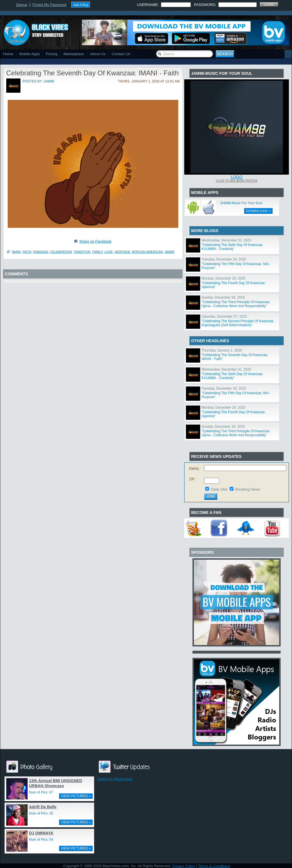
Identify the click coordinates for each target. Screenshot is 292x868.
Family (97, 252)
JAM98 (169, 252)
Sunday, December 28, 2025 (223, 297)
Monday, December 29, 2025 (223, 278)
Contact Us (121, 54)
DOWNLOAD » (258, 211)
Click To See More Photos (237, 181)
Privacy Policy (184, 866)
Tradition (82, 252)
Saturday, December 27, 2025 (224, 317)
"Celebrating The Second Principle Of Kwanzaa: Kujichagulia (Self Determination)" (238, 323)
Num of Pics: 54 (41, 840)
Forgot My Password (49, 5)
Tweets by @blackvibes (115, 779)
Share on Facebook (95, 241)
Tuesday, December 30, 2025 (224, 259)
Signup (22, 5)
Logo (237, 177)
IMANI (16, 252)
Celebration (61, 252)
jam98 (49, 81)
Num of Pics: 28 (41, 813)
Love (108, 252)
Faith (27, 252)
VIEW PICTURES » (76, 796)
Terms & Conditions (214, 866)
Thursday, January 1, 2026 (222, 350)
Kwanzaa (41, 252)
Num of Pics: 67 (41, 792)
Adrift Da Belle (43, 807)
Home (8, 54)
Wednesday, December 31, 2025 (226, 240)
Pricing (52, 54)
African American (147, 252)
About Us (98, 54)
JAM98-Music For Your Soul (241, 203)
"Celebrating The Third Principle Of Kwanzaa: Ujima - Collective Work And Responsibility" (236, 304)
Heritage (122, 252)
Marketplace (74, 54)
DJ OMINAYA (41, 833)
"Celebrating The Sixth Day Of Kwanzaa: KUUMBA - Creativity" (232, 247)
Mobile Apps (30, 54)
